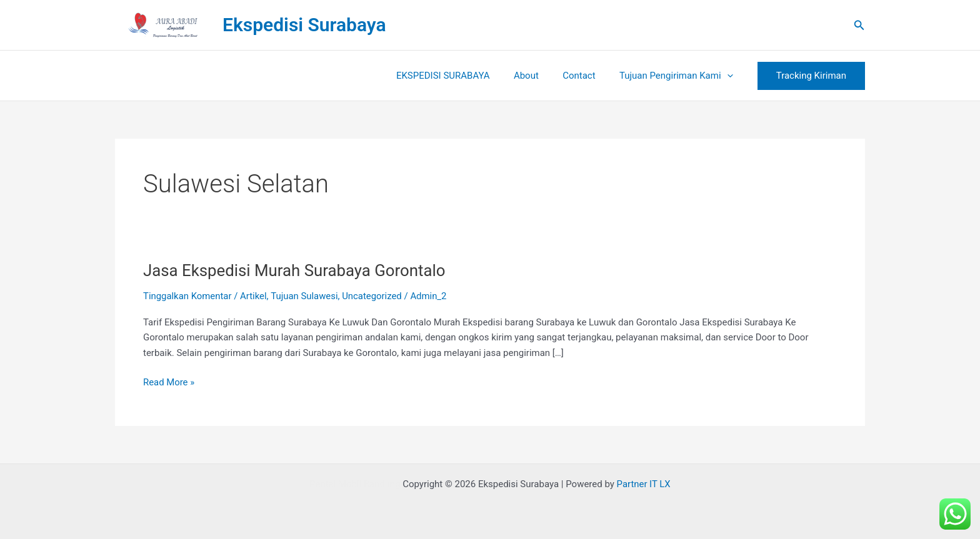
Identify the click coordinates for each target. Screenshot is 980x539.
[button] (859, 25)
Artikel (254, 296)
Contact (587, 76)
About (539, 76)
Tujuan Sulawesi (306, 296)
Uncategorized (373, 296)
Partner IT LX (644, 484)
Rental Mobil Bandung (354, 484)
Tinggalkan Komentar (188, 296)
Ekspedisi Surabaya (304, 25)
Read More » (169, 381)
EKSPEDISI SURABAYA (461, 76)
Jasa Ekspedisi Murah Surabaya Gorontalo (295, 270)
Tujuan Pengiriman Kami (679, 76)
